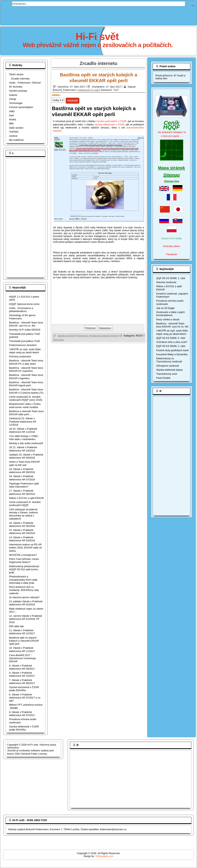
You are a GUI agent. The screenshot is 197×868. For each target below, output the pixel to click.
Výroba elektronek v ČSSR (109, 124)
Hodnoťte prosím (52, 97)
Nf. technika (16, 87)
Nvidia (13, 119)
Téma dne (58, 340)
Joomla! (12, 750)
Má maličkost (16, 140)
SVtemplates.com (104, 856)
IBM (11, 124)
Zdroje (13, 99)
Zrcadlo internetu (20, 79)
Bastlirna (63, 336)
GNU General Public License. (31, 754)
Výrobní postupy (18, 91)
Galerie (13, 95)
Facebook (172, 254)
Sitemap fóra (172, 181)
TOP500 (14, 132)
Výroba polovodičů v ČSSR (111, 121)
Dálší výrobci (16, 128)
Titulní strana (16, 74)
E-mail (95, 90)
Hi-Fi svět (97, 36)
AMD (12, 111)
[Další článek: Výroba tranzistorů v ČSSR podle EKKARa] (105, 328)
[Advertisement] (98, 15)
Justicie (13, 136)
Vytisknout (84, 90)
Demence (83, 336)
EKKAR (73, 336)
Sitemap (172, 175)
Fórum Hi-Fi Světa (172, 238)
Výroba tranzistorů (99, 336)
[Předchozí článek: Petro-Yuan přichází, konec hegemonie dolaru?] (90, 328)
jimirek (114, 336)
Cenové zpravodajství (21, 107)
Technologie (16, 103)
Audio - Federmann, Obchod (25, 83)
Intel (11, 115)
